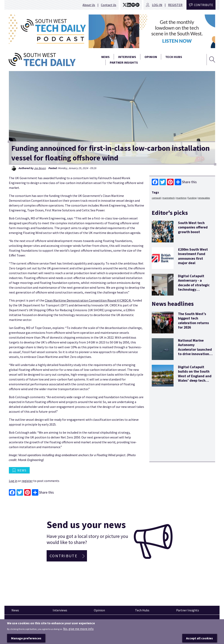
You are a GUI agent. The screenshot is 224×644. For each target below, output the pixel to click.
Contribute (204, 5)
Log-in (157, 5)
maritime (181, 198)
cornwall (156, 198)
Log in (13, 481)
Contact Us (109, 5)
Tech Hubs (174, 57)
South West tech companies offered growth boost (193, 227)
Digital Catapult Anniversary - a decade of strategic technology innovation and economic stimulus (194, 287)
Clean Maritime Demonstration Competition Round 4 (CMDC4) (88, 300)
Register (175, 5)
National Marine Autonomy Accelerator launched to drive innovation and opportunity (195, 349)
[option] (112, 31)
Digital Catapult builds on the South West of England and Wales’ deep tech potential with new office (195, 378)
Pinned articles (20, 622)
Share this (186, 182)
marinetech (169, 198)
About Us (89, 5)
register (27, 481)
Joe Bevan (40, 168)
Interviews (127, 57)
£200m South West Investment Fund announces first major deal (193, 256)
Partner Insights (124, 62)
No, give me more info (78, 635)
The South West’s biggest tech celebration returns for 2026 (193, 320)
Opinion (151, 57)
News (105, 57)
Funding (192, 198)
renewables (204, 198)
